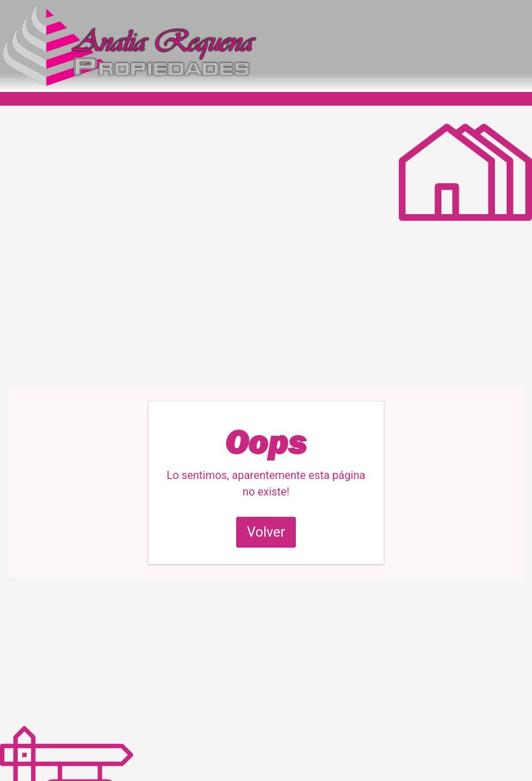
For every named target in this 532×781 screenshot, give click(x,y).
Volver (266, 532)
